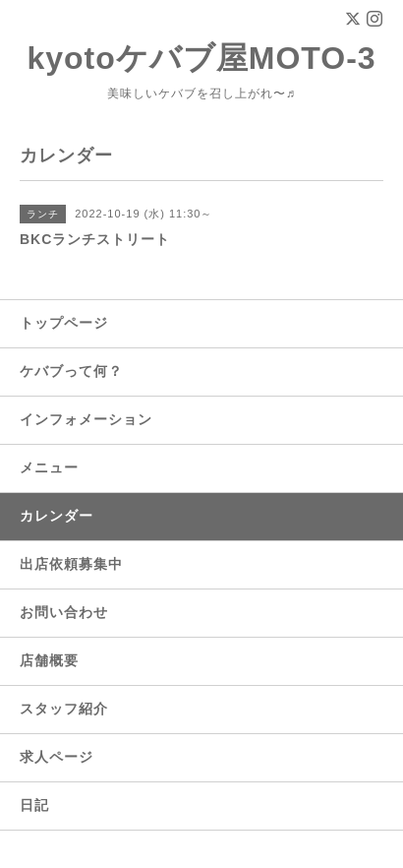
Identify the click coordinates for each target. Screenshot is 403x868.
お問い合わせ (64, 612)
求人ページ (57, 757)
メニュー (49, 467)
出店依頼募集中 (71, 564)
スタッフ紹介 (64, 709)
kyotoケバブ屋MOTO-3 (201, 58)
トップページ (64, 323)
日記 (34, 805)
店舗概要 (49, 660)
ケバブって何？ (71, 371)
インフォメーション (86, 419)
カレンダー (57, 516)
